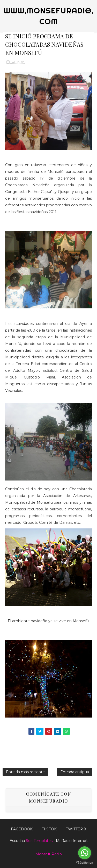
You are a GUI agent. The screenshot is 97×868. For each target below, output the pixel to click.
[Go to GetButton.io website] (85, 863)
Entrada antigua (75, 772)
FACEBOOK (22, 829)
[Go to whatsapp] (85, 853)
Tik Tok (49, 829)
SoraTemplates (39, 841)
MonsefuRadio (49, 854)
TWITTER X (76, 829)
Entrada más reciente (25, 772)
